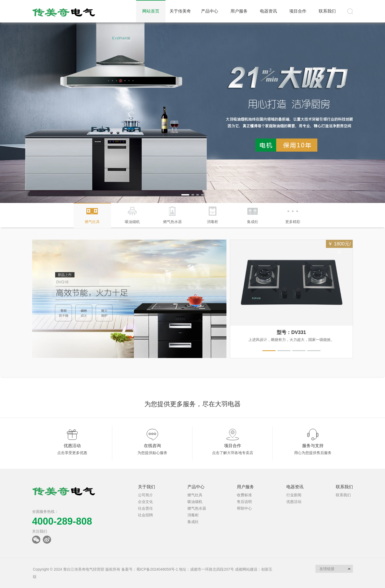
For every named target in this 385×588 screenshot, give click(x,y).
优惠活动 (294, 502)
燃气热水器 (197, 508)
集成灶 (193, 522)
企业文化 (145, 502)
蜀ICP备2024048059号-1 (157, 569)
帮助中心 (244, 508)
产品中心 (210, 11)
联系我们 (327, 11)
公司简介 (145, 495)
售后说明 (244, 502)
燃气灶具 (195, 495)
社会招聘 (145, 515)
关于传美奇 (180, 11)
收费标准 (244, 495)
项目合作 (298, 11)
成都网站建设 (246, 569)
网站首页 (151, 11)
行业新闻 (294, 495)
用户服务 (239, 11)
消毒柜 (193, 515)
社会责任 (145, 508)
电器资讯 (268, 11)
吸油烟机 (195, 502)
